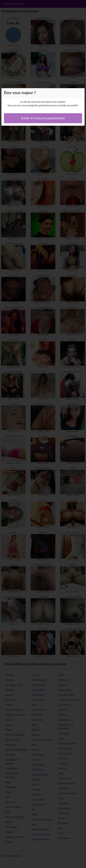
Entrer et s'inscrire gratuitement (43, 118)
